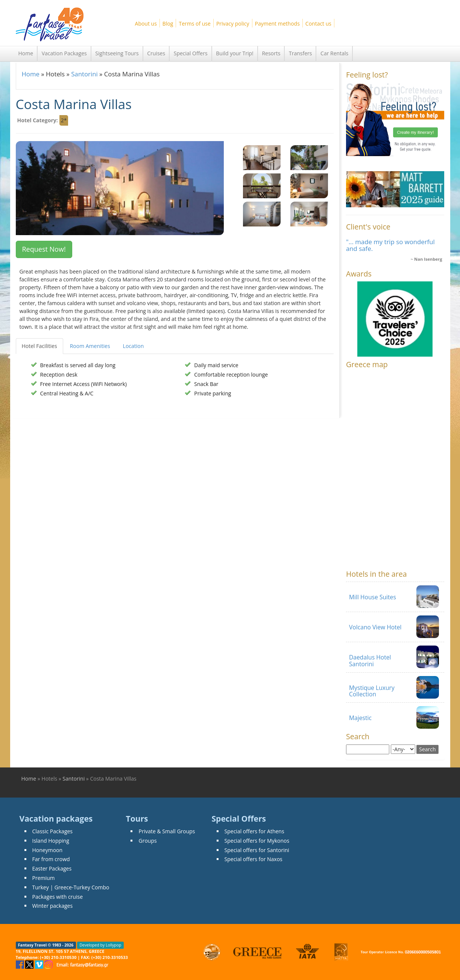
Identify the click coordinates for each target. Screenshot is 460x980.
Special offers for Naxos (254, 859)
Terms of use (194, 24)
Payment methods (277, 24)
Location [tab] (134, 346)
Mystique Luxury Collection (372, 691)
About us (146, 24)
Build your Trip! (235, 53)
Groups (147, 841)
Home (26, 53)
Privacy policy (233, 24)
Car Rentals (334, 53)
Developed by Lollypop (100, 945)
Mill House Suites (373, 597)
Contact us (318, 24)
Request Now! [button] (44, 249)
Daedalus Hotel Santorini (370, 660)
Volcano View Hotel (375, 627)
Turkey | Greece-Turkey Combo (71, 887)
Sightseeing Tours (117, 53)
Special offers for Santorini (257, 850)
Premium (44, 878)
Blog (168, 24)
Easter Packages (52, 868)
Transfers (300, 53)
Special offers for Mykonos (257, 841)
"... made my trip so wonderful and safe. (390, 245)
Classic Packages (53, 831)
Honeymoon (48, 850)
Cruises (156, 53)
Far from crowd (51, 859)
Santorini (84, 74)
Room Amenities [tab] (90, 346)
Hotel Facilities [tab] (39, 346)
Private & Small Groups (167, 831)
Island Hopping (51, 841)
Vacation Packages (64, 53)
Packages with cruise (58, 897)
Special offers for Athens (254, 831)
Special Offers (191, 53)
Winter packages (53, 906)
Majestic (360, 718)
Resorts (271, 53)
